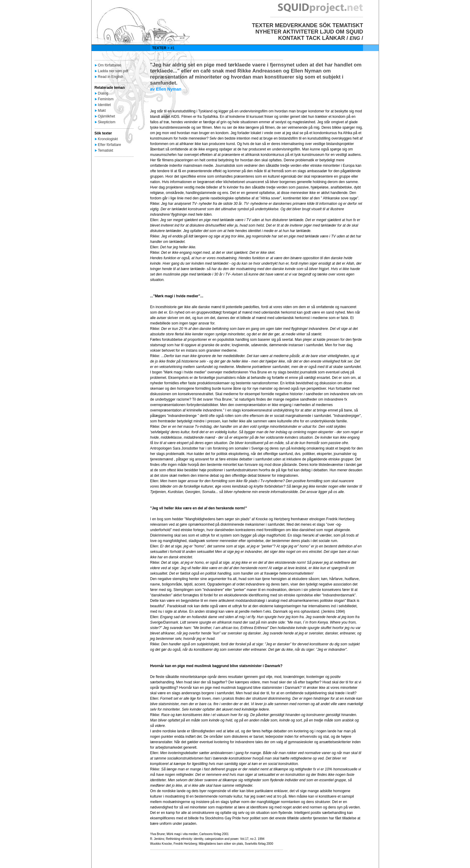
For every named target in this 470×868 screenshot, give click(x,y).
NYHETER (268, 32)
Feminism (106, 99)
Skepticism (107, 122)
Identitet (104, 105)
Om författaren (110, 65)
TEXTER (263, 25)
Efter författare (110, 145)
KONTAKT (291, 38)
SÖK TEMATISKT (341, 25)
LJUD (327, 32)
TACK (313, 38)
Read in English (111, 77)
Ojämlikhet (107, 116)
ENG (355, 38)
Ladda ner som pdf (113, 71)
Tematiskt (106, 150)
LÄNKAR (334, 38)
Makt (102, 111)
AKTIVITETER (300, 32)
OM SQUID (349, 32)
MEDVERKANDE (296, 25)
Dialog (103, 93)
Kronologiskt (108, 139)
